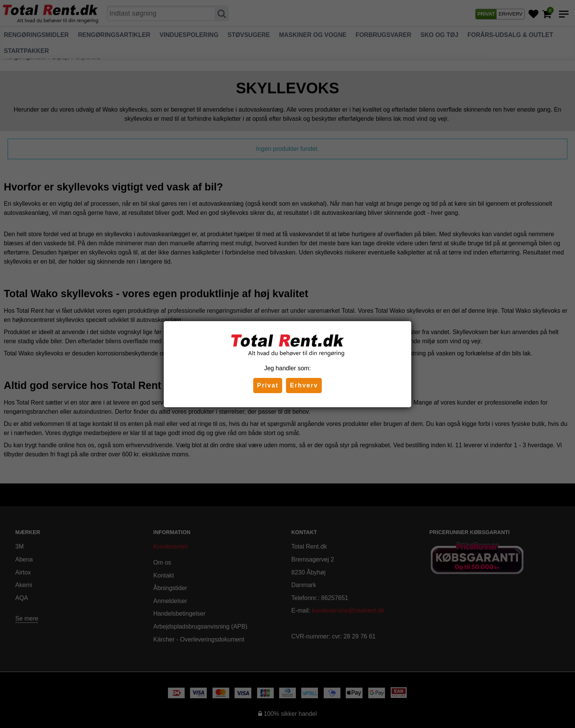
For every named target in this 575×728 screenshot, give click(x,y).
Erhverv (304, 385)
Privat (268, 385)
